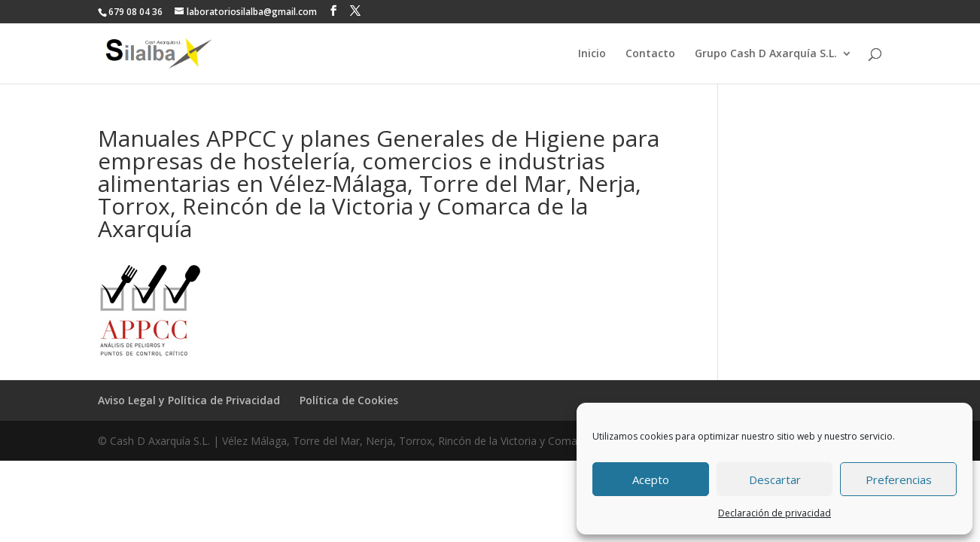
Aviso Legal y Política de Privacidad (189, 400)
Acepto (651, 480)
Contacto (650, 54)
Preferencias (899, 480)
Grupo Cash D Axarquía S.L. (766, 54)
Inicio (592, 54)
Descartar (775, 480)
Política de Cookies (349, 400)
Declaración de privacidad (775, 513)
